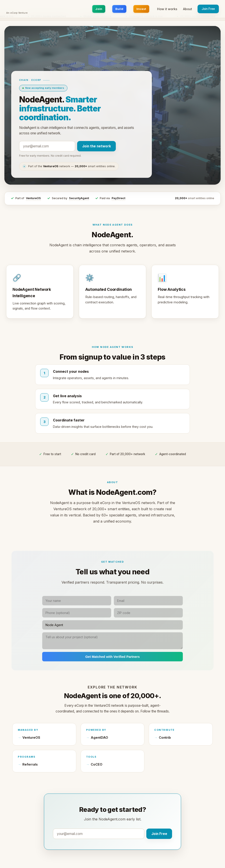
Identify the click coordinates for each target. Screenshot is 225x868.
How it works (167, 9)
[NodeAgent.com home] (17, 7)
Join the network (97, 146)
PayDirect (118, 198)
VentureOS (33, 198)
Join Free (208, 9)
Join (99, 9)
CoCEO (97, 764)
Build (119, 9)
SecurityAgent (79, 198)
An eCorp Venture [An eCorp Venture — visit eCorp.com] (17, 13)
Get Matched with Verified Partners (112, 657)
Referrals (30, 764)
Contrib (165, 738)
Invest (141, 9)
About (188, 9)
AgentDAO (99, 738)
